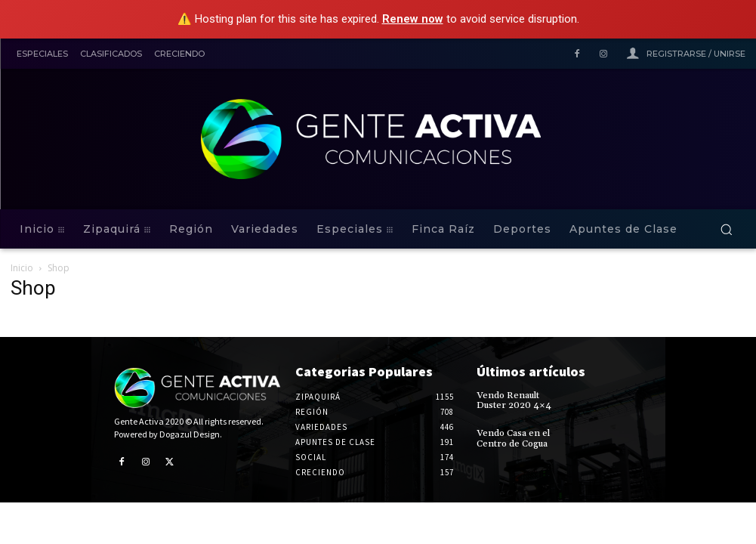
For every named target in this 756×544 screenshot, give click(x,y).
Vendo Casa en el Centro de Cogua (513, 438)
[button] (726, 229)
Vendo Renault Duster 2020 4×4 (514, 400)
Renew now (413, 19)
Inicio (22, 268)
